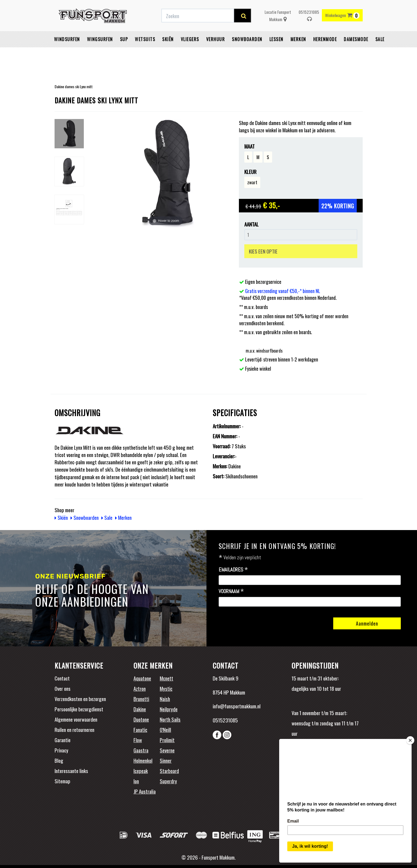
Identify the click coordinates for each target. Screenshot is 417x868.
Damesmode (356, 53)
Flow (138, 740)
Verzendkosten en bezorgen (80, 699)
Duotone (141, 719)
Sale (380, 53)
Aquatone (142, 678)
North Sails (170, 719)
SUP (124, 53)
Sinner (166, 760)
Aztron (140, 688)
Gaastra (141, 750)
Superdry (168, 781)
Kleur (250, 172)
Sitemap (62, 781)
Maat (249, 146)
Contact (62, 678)
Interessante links (71, 771)
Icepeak (141, 771)
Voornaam (231, 591)
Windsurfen (67, 53)
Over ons (63, 688)
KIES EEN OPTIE (263, 251)
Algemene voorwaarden (76, 719)
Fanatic (140, 729)
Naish (165, 699)
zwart (252, 182)
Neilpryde (169, 709)
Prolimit (167, 740)
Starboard (169, 771)
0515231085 (309, 29)
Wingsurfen (100, 53)
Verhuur (216, 53)
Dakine (140, 709)
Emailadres (233, 570)
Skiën (168, 53)
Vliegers (190, 53)
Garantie (63, 740)
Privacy (61, 750)
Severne (167, 750)
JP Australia (145, 791)
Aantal (251, 224)
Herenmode (325, 53)
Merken (298, 53)
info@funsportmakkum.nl (237, 706)
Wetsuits (145, 53)
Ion (136, 781)
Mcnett (166, 678)
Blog (59, 760)
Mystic (166, 688)
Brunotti (141, 699)
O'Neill (165, 729)
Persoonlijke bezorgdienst (79, 709)
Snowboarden (247, 53)
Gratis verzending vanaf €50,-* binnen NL (132, 6)
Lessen (276, 53)
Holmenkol (143, 760)
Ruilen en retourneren (74, 729)
